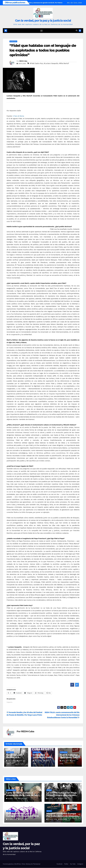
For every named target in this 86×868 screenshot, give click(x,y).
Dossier (49, 790)
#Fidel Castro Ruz (36, 63)
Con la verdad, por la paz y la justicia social (43, 21)
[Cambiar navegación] (41, 31)
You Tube (73, 864)
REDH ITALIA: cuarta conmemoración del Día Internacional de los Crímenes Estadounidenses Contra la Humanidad (62, 715)
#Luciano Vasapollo (51, 63)
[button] (77, 31)
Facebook (60, 864)
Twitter (66, 864)
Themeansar (37, 864)
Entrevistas (13, 41)
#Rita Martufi (64, 63)
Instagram (80, 864)
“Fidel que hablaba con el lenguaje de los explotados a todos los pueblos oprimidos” (43, 50)
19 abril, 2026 (53, 799)
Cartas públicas (11, 790)
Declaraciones (11, 811)
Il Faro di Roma (18, 116)
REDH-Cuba (23, 61)
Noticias (49, 811)
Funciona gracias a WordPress (12, 864)
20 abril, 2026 (13, 799)
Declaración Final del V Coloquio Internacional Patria (22, 815)
